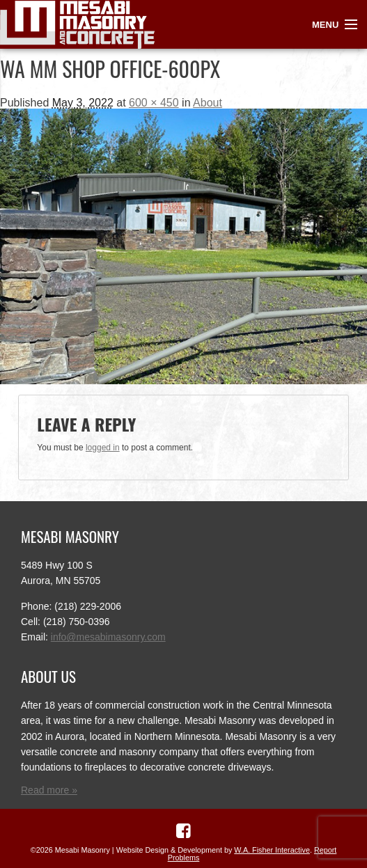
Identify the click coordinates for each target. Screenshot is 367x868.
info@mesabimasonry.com (108, 637)
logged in (103, 448)
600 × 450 (154, 103)
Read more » (49, 790)
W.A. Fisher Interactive (272, 850)
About (208, 103)
